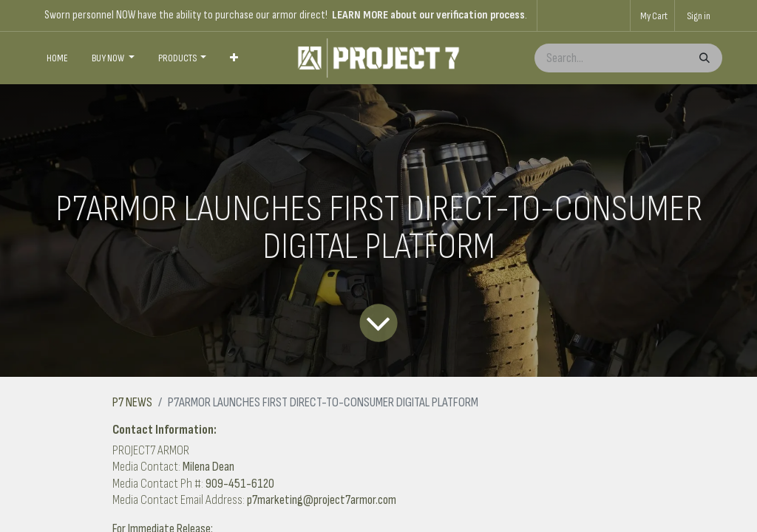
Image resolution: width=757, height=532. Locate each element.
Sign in (699, 16)
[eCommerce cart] (652, 16)
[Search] (703, 58)
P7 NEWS (132, 402)
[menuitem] (57, 58)
